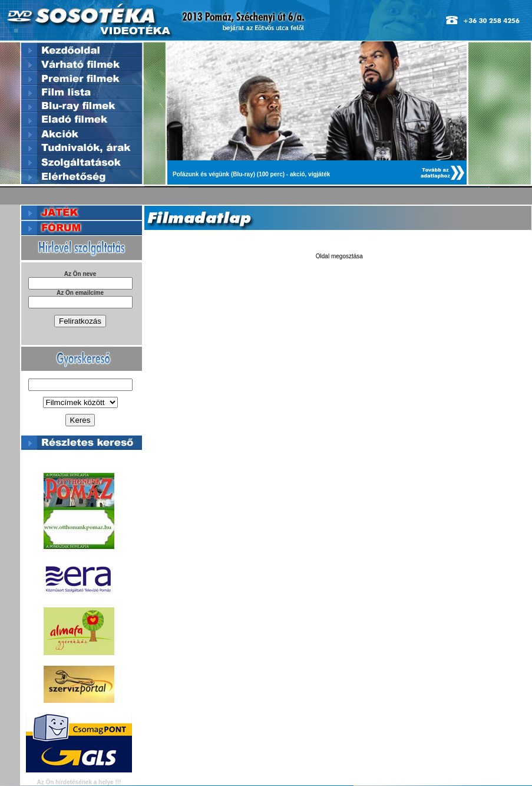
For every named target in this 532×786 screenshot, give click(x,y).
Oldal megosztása (339, 256)
